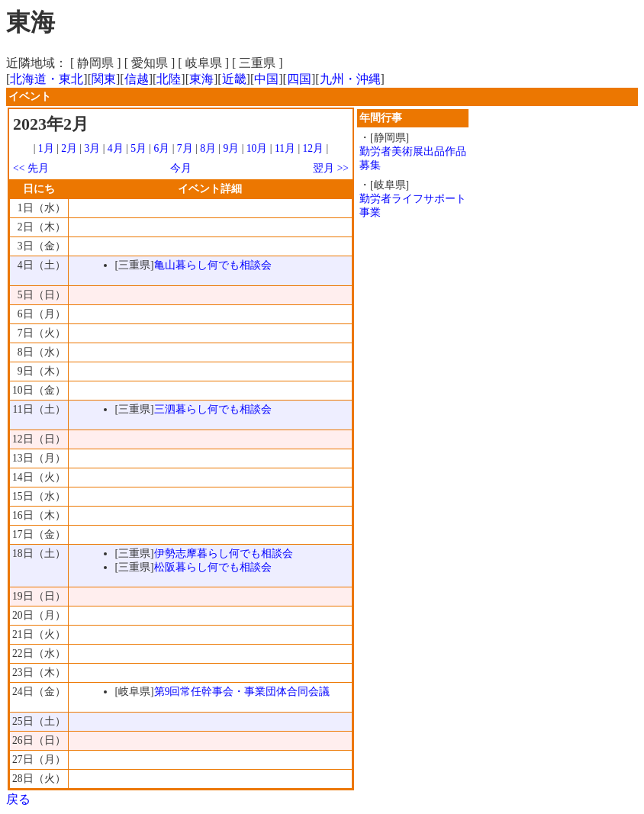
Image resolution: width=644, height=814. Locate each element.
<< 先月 (31, 168)
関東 (104, 79)
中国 (266, 79)
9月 (231, 148)
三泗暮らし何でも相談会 (213, 409)
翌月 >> (331, 168)
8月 (208, 148)
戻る (18, 799)
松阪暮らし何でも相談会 (213, 567)
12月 (314, 148)
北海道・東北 (47, 79)
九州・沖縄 (350, 79)
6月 (161, 148)
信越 (137, 79)
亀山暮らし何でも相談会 (213, 265)
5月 (138, 148)
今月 (181, 168)
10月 (257, 148)
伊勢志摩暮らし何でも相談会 (224, 553)
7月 (185, 148)
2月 (69, 148)
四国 (299, 79)
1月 (46, 148)
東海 (201, 79)
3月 (93, 148)
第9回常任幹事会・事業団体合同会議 (242, 692)
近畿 (234, 79)
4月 (116, 148)
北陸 (169, 79)
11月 (285, 148)
